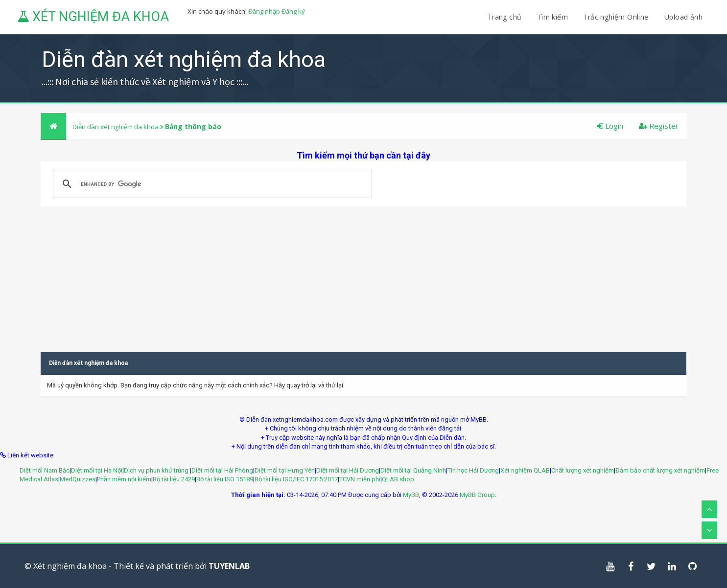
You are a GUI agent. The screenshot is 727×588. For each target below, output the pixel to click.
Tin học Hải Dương (473, 470)
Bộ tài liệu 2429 (174, 479)
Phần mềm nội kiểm (124, 479)
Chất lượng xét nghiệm (583, 470)
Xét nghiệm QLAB (525, 470)
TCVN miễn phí (360, 479)
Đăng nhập (264, 11)
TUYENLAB (229, 566)
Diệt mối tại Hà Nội (97, 470)
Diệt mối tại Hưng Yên (285, 470)
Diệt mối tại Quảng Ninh (413, 470)
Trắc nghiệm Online (617, 17)
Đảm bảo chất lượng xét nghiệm (660, 470)
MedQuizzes (78, 479)
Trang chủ (505, 17)
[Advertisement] (364, 275)
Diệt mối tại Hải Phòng (222, 470)
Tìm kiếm (552, 17)
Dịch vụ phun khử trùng (157, 470)
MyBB (411, 495)
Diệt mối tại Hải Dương (348, 470)
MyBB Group (477, 495)
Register (659, 126)
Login (610, 126)
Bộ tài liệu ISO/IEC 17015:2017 (296, 479)
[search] (211, 184)
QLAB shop (398, 479)
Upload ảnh (683, 17)
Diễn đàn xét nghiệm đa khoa (116, 127)
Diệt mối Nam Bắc (45, 470)
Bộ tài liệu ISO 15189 (225, 479)
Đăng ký (293, 11)
